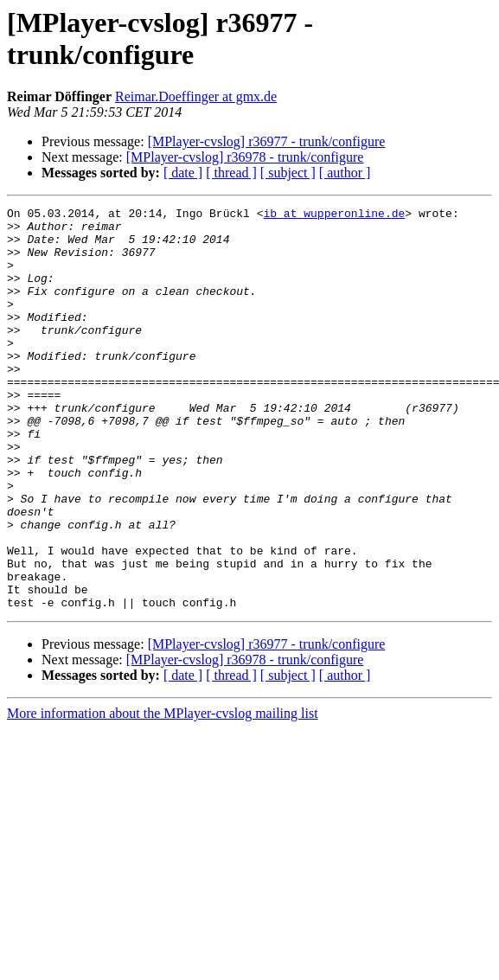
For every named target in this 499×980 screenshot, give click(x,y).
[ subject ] (288, 173)
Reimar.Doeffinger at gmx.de (196, 96)
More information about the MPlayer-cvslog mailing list (163, 794)
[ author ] (345, 173)
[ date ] (183, 173)
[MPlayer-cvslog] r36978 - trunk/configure (245, 157)
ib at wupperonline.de (334, 215)
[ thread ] (231, 173)
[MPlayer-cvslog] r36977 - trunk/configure (267, 141)
